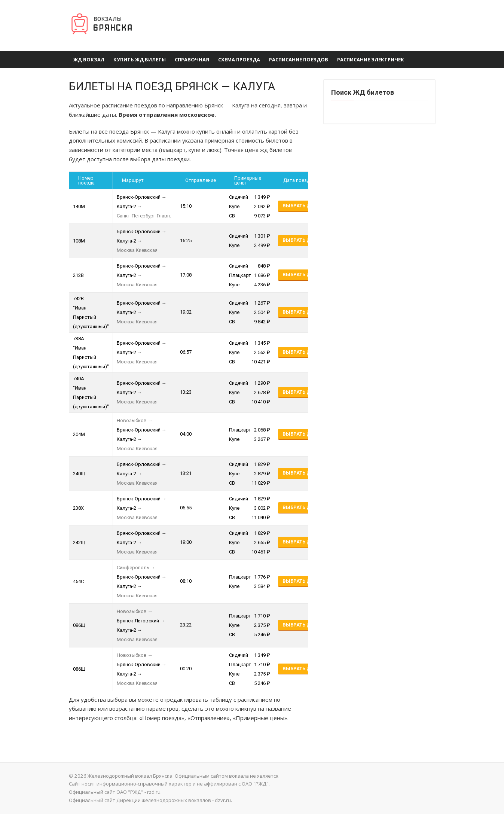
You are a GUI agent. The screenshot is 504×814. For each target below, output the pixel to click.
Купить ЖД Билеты (140, 60)
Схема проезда (239, 60)
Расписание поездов (299, 60)
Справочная (192, 60)
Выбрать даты (302, 206)
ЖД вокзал (89, 60)
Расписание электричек (371, 60)
